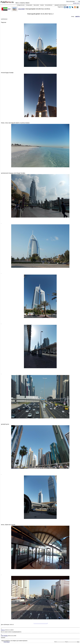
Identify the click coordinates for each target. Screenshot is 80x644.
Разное (42, 5)
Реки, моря (36, 5)
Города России (21, 5)
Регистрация (7, 642)
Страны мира (29, 5)
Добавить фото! (76, 3)
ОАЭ (6, 9)
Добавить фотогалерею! (61, 5)
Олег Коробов (4, 636)
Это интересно (49, 5)
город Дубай (18, 9)
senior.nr (3, 630)
